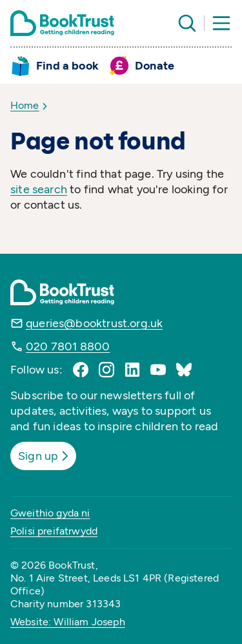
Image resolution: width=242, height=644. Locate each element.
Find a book (67, 66)
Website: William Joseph (68, 622)
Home (25, 105)
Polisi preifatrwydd (54, 531)
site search (39, 189)
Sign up (45, 456)
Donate (155, 66)
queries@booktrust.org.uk (94, 323)
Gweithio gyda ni (50, 513)
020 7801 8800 (68, 346)
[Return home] (62, 23)
